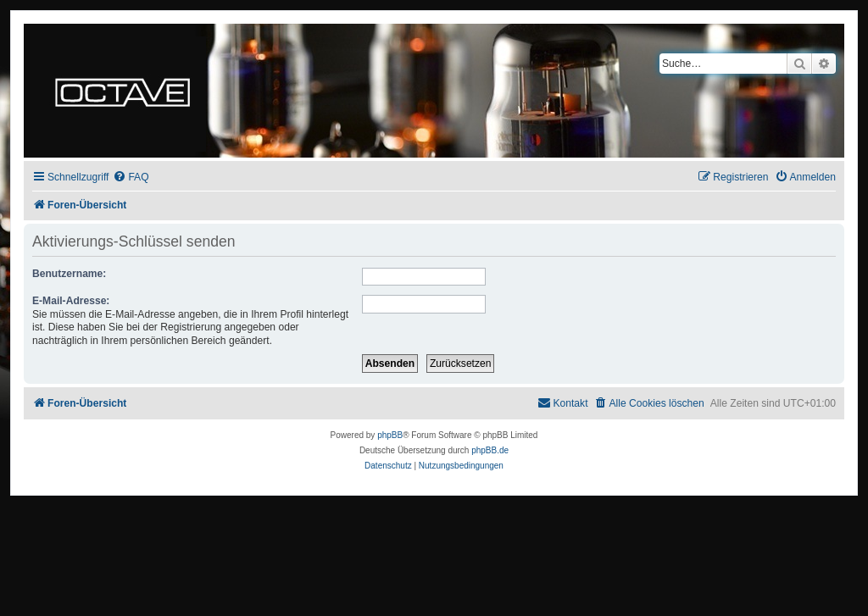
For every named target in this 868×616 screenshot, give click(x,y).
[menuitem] (131, 178)
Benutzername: (69, 274)
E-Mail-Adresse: (71, 301)
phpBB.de (490, 450)
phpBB (390, 435)
